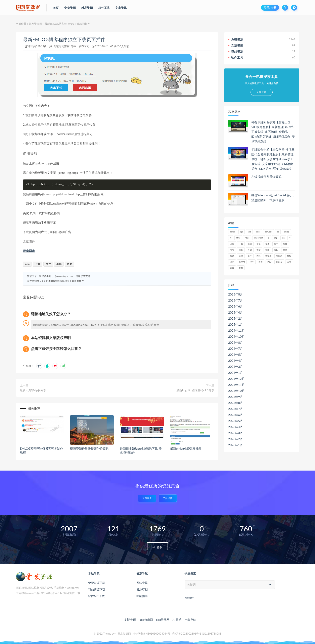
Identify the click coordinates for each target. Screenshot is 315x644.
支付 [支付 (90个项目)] (241, 256)
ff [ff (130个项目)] (231, 238)
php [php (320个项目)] (276, 238)
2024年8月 (236, 342)
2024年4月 (236, 361)
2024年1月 (236, 373)
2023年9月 (236, 397)
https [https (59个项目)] (247, 238)
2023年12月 (236, 379)
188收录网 (146, 620)
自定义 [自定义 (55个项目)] (279, 262)
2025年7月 (236, 300)
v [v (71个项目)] (290, 238)
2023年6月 (236, 415)
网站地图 (189, 598)
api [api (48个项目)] (242, 232)
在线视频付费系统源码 (266, 177)
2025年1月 (236, 324)
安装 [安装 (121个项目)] (241, 250)
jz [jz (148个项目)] (268, 238)
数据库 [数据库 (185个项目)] (268, 256)
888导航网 (163, 620)
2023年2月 (236, 439)
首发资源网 (35, 24)
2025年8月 (236, 294)
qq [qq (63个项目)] (283, 238)
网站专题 (142, 583)
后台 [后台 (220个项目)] (285, 244)
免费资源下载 (97, 583)
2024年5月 (236, 355)
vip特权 (157, 547)
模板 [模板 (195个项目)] (289, 256)
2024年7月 (236, 348)
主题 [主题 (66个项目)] (250, 244)
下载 (38, 264)
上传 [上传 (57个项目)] (232, 244)
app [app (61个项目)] (249, 232)
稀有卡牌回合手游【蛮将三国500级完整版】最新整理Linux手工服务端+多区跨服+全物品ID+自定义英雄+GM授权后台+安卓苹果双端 (273, 132)
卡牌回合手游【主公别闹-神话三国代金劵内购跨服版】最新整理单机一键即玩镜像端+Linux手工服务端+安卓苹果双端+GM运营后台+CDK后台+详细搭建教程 (273, 159)
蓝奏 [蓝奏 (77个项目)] (289, 262)
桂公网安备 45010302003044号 (151, 634)
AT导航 (177, 620)
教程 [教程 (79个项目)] (259, 256)
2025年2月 (236, 318)
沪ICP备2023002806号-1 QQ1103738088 (197, 634)
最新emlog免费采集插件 (186, 448)
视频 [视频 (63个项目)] (232, 268)
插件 (48, 264)
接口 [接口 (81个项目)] (276, 250)
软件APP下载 (96, 596)
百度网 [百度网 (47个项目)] (242, 262)
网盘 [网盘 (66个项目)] (261, 262)
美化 (59, 264)
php (27, 264)
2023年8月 (236, 403)
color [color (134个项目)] (258, 232)
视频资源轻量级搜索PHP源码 (89, 448)
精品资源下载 (97, 589)
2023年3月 (236, 433)
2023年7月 (236, 409)
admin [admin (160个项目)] (233, 232)
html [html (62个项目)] (238, 238)
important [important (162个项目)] (259, 238)
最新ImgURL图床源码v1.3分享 (195, 390)
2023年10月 (236, 391)
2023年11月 (236, 385)
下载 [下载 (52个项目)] (241, 244)
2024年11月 (236, 330)
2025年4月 (236, 312)
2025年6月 (236, 306)
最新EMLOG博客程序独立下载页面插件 (64, 39)
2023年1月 (236, 445)
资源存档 (142, 589)
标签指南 (142, 596)
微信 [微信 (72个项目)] (259, 250)
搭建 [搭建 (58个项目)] (232, 256)
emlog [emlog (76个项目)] (286, 232)
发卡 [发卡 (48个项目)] (276, 244)
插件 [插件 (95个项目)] (285, 250)
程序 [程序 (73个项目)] (252, 262)
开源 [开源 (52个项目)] (250, 250)
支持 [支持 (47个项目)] (250, 256)
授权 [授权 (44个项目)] (267, 250)
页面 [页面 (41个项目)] (241, 268)
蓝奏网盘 (29, 251)
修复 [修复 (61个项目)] (259, 244)
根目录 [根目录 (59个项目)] (279, 256)
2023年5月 (236, 421)
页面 (70, 264)
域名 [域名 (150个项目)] (232, 250)
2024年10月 (236, 336)
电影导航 (190, 620)
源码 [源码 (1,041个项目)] (232, 262)
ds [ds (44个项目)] (278, 232)
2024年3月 (236, 367)
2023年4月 (236, 427)
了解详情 (168, 498)
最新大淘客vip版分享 (33, 390)
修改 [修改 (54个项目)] (267, 244)
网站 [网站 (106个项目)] (269, 262)
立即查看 (147, 498)
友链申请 (130, 620)
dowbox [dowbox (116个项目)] (268, 232)
